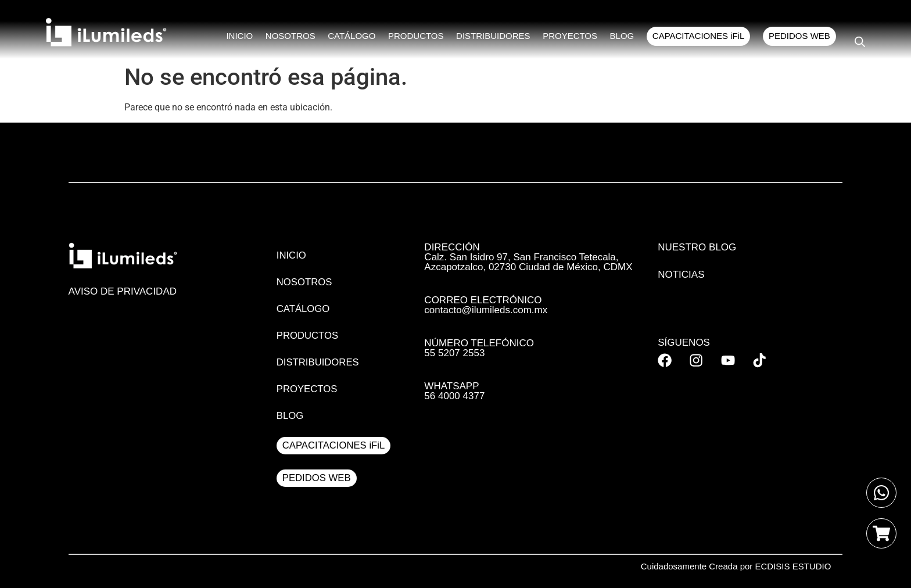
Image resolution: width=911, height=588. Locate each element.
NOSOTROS (297, 37)
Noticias (681, 275)
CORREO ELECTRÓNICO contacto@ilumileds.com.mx (486, 305)
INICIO (247, 37)
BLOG (624, 37)
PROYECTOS (573, 37)
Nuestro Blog (697, 247)
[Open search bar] (860, 42)
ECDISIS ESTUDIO (793, 566)
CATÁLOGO (357, 37)
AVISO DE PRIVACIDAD (123, 291)
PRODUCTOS (421, 37)
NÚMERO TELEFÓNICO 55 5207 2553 (479, 348)
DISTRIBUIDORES (497, 37)
